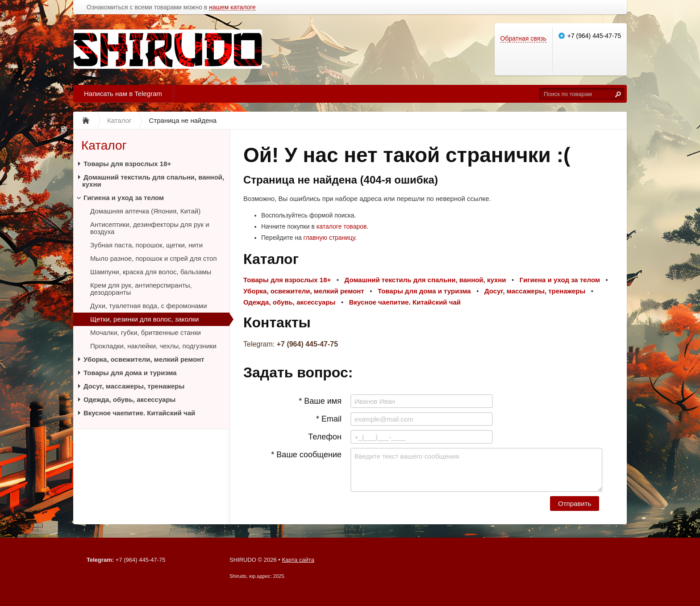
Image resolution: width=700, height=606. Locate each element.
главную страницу (329, 238)
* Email (329, 419)
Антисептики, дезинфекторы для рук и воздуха (150, 228)
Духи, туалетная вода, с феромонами (149, 306)
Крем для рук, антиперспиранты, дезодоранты (141, 289)
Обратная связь (523, 38)
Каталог (104, 145)
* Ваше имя (320, 401)
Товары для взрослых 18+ (127, 164)
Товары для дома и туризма (130, 373)
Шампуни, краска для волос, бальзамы (151, 272)
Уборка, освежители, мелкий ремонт (144, 359)
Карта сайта (298, 560)
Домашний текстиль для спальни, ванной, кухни (153, 181)
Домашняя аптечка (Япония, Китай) (145, 211)
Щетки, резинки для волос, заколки (144, 319)
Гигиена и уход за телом (124, 198)
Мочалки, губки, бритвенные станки (146, 332)
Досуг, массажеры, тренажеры (134, 386)
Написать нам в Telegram (123, 94)
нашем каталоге (232, 7)
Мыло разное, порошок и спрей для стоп (154, 258)
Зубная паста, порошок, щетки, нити (146, 245)
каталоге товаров (342, 226)
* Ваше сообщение (306, 455)
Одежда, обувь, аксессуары (129, 399)
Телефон (325, 437)
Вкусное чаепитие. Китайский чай (139, 413)
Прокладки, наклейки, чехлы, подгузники (153, 346)
